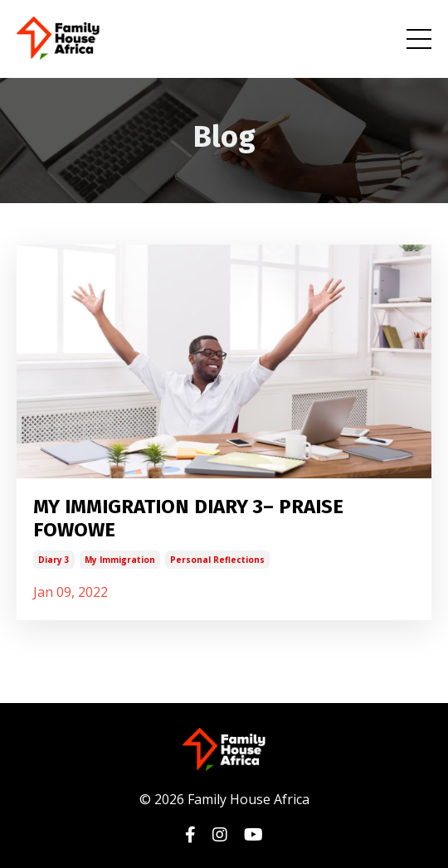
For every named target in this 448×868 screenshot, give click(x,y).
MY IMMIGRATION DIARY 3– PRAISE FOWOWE (188, 519)
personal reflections (217, 560)
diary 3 (54, 560)
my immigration (120, 560)
